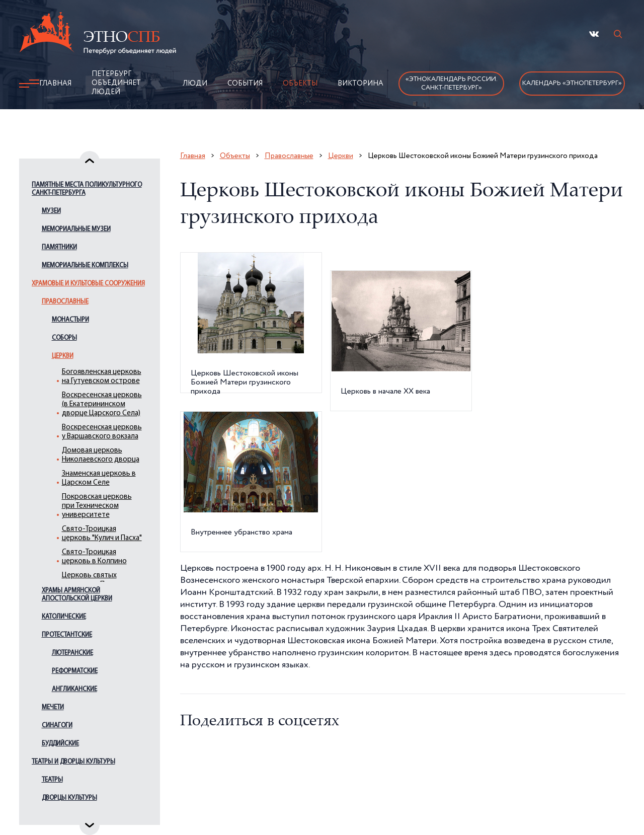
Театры (52, 780)
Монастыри (70, 320)
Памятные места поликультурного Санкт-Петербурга (87, 189)
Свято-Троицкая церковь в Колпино (94, 557)
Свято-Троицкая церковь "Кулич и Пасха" (102, 534)
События (245, 84)
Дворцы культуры (69, 798)
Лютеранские (72, 653)
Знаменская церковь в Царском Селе (99, 478)
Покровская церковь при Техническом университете (97, 506)
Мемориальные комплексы (85, 265)
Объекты (300, 84)
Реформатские (75, 671)
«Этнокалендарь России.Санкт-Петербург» (452, 84)
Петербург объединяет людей (116, 83)
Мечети (53, 707)
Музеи (51, 211)
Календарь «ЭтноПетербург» (572, 83)
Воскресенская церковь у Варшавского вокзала (102, 432)
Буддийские (60, 744)
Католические (64, 617)
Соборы (64, 338)
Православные (65, 302)
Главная (55, 84)
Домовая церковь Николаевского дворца (101, 455)
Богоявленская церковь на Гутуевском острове (102, 377)
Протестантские (67, 635)
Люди (195, 84)
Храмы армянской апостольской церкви (77, 595)
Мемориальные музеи (76, 229)
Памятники (59, 247)
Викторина (360, 84)
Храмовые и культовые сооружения (88, 284)
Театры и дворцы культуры (73, 762)
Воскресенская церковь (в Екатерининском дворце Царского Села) (102, 404)
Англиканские (74, 689)
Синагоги (57, 726)
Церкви (63, 356)
